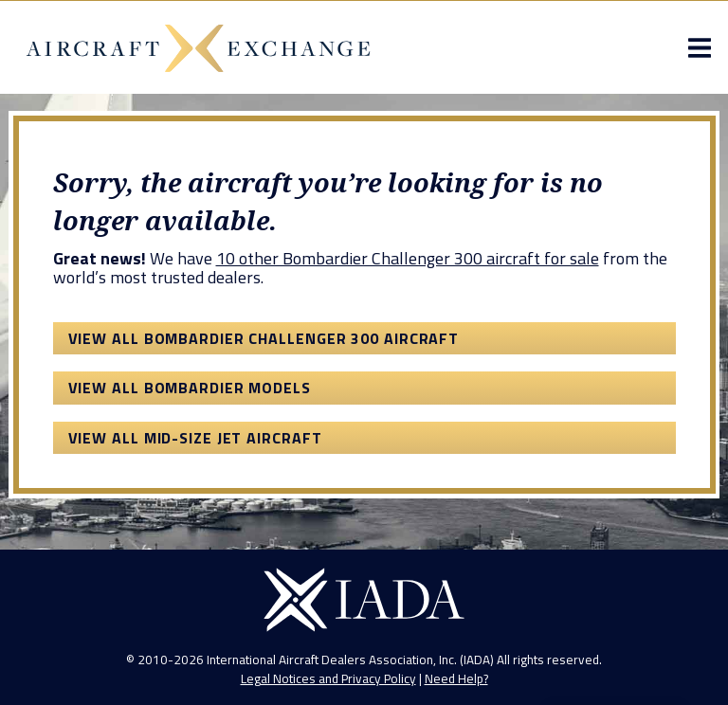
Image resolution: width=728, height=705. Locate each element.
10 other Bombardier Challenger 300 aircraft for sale (408, 258)
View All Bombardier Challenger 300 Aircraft (264, 338)
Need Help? (456, 678)
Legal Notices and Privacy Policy (328, 678)
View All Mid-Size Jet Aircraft (195, 438)
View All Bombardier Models (190, 388)
